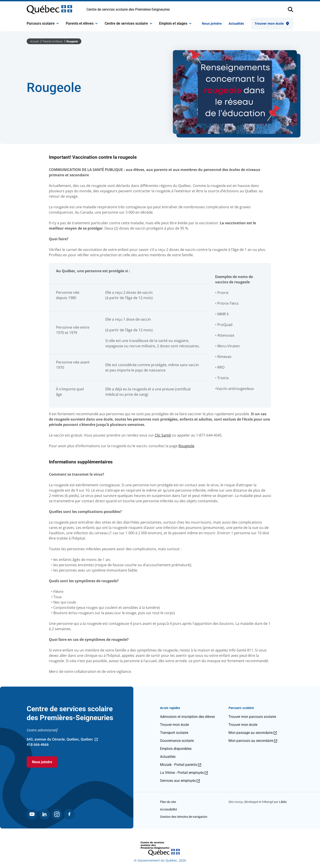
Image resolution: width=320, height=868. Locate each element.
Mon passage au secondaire (253, 733)
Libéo (283, 802)
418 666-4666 (38, 745)
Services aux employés (180, 781)
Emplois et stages (175, 23)
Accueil (35, 42)
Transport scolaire (174, 733)
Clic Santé (163, 435)
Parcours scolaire (43, 23)
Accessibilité (168, 809)
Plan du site (168, 802)
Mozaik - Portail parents (181, 765)
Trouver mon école (272, 24)
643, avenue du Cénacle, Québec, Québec (62, 740)
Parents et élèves (82, 23)
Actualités (236, 23)
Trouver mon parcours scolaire (252, 717)
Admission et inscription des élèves (187, 717)
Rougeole (72, 42)
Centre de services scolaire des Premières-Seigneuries (128, 9)
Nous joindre (212, 23)
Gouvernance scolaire (177, 741)
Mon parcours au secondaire (253, 741)
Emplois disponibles (176, 749)
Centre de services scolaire (128, 23)
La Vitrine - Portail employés (184, 773)
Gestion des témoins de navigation (184, 817)
